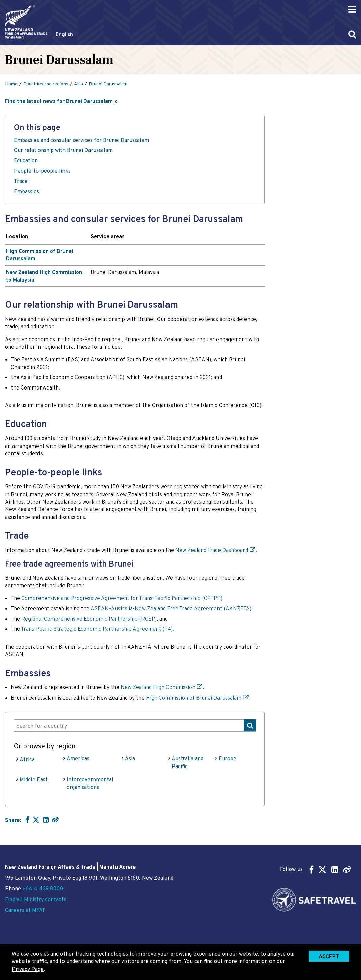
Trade (21, 182)
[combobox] (135, 725)
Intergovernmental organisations (90, 784)
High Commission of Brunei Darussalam (194, 698)
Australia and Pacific (187, 763)
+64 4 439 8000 (43, 889)
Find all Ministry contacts (36, 900)
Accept (329, 957)
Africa (27, 760)
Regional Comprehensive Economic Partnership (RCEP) (89, 619)
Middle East (34, 780)
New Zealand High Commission (158, 688)
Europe (227, 759)
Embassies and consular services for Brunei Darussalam (81, 141)
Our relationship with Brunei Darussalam (63, 151)
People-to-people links (42, 171)
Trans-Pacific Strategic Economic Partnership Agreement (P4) (97, 629)
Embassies (27, 192)
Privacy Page (28, 970)
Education (26, 161)
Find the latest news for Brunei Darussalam (59, 102)
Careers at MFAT (25, 911)
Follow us (315, 869)
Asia (130, 759)
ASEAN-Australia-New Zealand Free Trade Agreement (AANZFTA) (171, 609)
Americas (78, 759)
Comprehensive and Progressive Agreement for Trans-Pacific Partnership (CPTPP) (122, 599)
